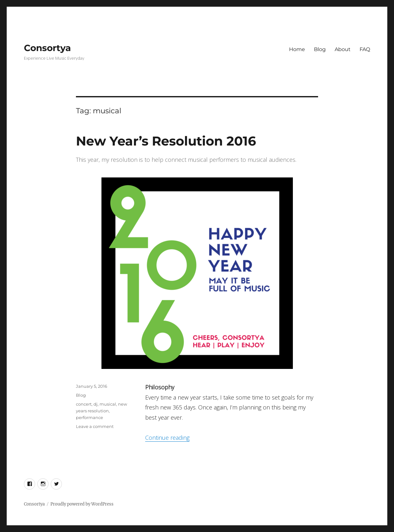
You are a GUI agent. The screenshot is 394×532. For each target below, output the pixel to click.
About (343, 49)
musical (108, 404)
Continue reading (167, 438)
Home (297, 49)
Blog (320, 49)
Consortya (47, 48)
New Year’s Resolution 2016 (166, 141)
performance (89, 417)
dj (96, 404)
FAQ (365, 49)
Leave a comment (95, 426)
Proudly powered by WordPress (82, 504)
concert (84, 404)
